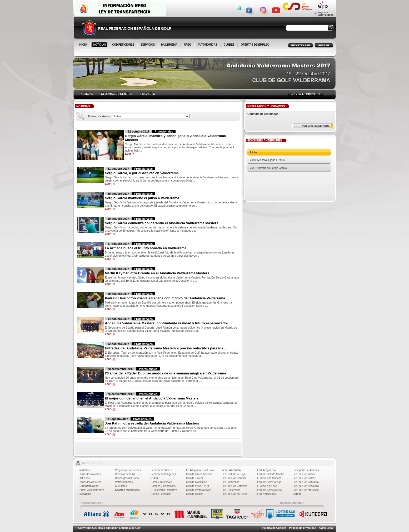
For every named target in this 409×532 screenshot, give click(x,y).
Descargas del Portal (127, 478)
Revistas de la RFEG (127, 474)
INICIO (83, 45)
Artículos (85, 478)
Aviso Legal (326, 528)
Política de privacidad (303, 528)
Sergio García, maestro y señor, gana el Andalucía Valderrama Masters (176, 138)
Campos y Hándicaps (163, 486)
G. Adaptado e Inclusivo (200, 470)
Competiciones (89, 486)
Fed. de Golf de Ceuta (235, 494)
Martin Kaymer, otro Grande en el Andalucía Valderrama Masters (157, 273)
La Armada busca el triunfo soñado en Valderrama (146, 248)
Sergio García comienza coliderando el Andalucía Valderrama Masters (162, 223)
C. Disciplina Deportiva (164, 490)
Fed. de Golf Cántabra (306, 482)
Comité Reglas (195, 494)
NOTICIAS (100, 45)
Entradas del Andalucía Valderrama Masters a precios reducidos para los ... (166, 348)
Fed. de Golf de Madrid (271, 474)
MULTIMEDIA (170, 45)
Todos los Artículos (90, 482)
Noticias (85, 470)
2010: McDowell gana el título (267, 160)
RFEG (188, 45)
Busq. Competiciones (92, 490)
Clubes (297, 494)
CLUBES (229, 45)
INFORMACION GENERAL (117, 94)
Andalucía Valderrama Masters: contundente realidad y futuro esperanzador (167, 323)
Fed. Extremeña (231, 490)
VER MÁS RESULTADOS (316, 126)
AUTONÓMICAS (207, 45)
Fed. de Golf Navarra (269, 490)
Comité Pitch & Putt (198, 486)
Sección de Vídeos (161, 470)
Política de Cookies (275, 528)
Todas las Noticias (90, 474)
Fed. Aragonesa (266, 470)
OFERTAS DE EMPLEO (255, 45)
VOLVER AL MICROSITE (306, 94)
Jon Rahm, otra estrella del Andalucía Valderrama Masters (152, 423)
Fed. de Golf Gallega (269, 482)
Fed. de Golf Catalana (235, 486)
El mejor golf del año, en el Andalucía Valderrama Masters (152, 398)
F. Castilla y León (267, 486)
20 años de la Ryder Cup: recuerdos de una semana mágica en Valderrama (166, 373)
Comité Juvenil (195, 478)
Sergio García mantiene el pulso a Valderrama (142, 198)
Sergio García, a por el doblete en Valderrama (142, 173)
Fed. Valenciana (267, 494)
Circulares (121, 486)
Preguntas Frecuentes (128, 470)
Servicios (85, 494)
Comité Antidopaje (161, 482)
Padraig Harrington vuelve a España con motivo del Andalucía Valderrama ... (167, 298)
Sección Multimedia (127, 490)
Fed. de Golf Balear (304, 478)
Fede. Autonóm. (231, 470)
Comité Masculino (196, 482)
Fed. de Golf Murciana (306, 490)
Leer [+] (130, 154)
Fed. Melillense (230, 482)
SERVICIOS (148, 45)
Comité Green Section (199, 474)
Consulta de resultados (263, 114)
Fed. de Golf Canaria (234, 478)
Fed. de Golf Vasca (304, 474)
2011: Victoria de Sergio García (268, 168)
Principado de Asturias (306, 470)
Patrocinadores (124, 482)
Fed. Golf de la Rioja (234, 474)
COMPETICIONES (124, 45)
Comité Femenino (161, 494)
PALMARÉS (148, 94)
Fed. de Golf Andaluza (306, 486)
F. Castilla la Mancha (269, 478)
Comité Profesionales (199, 490)
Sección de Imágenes (163, 474)
